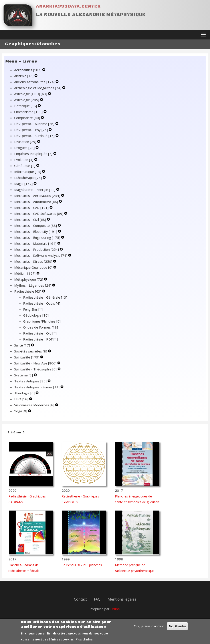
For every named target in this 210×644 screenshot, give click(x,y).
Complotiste (28, 118)
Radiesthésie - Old (40, 333)
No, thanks (177, 629)
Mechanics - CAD (32, 207)
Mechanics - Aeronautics (38, 196)
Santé (23, 345)
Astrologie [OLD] (31, 94)
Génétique (25, 166)
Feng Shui (33, 309)
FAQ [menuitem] (97, 599)
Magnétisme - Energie (35, 190)
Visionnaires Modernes (35, 405)
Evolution (24, 160)
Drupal (115, 609)
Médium (25, 273)
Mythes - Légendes (33, 285)
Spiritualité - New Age (36, 363)
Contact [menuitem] (80, 599)
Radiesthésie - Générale (45, 297)
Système (24, 375)
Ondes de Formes (41, 327)
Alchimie (24, 76)
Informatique (28, 172)
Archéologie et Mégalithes (38, 88)
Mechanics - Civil (31, 219)
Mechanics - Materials (36, 243)
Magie (24, 184)
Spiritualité (27, 357)
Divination (26, 142)
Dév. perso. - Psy (31, 130)
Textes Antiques (31, 381)
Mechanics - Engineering (38, 237)
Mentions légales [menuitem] (122, 599)
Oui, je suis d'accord (149, 629)
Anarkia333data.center (68, 6)
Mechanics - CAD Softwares (39, 213)
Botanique (26, 106)
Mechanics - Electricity (36, 231)
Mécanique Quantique (34, 267)
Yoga (21, 411)
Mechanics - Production (37, 249)
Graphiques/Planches (42, 321)
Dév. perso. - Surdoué (35, 136)
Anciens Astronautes (35, 82)
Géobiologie (36, 315)
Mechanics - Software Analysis (41, 255)
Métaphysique (29, 279)
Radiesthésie (28, 291)
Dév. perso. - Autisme (35, 124)
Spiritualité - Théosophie (36, 369)
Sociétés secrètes (31, 351)
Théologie (25, 393)
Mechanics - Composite (36, 225)
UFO (22, 399)
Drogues (25, 148)
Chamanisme (29, 112)
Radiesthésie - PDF (40, 339)
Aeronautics (28, 70)
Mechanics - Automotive (37, 202)
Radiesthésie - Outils (42, 303)
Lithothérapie (28, 178)
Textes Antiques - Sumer (37, 387)
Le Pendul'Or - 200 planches (82, 565)
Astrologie (27, 100)
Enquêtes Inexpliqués (34, 154)
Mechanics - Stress (34, 261)
